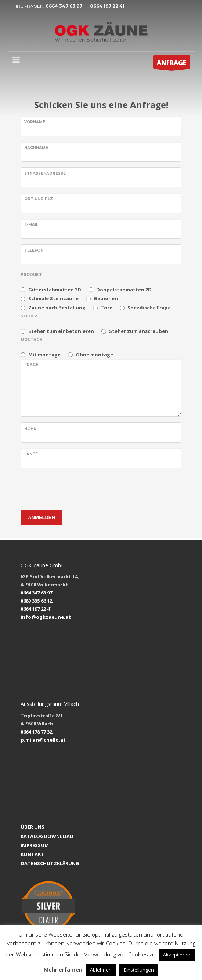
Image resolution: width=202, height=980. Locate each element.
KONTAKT (32, 854)
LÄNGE (31, 454)
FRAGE (31, 365)
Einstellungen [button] (139, 970)
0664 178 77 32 (36, 732)
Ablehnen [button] (101, 970)
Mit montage (44, 355)
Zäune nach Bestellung (57, 308)
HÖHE (30, 428)
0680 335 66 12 (36, 601)
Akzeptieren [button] (177, 955)
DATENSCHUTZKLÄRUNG (50, 863)
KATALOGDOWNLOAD (47, 836)
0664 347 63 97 (66, 6)
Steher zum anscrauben (139, 331)
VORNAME (35, 122)
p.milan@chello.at (43, 740)
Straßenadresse (45, 173)
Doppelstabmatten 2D (124, 290)
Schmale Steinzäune (53, 298)
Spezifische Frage (149, 308)
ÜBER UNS (33, 827)
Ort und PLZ (39, 199)
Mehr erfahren (63, 969)
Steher (29, 316)
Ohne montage (94, 355)
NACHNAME (36, 148)
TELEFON (34, 250)
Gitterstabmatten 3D (55, 290)
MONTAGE (31, 340)
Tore (107, 308)
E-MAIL (31, 225)
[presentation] (76, 488)
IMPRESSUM (35, 845)
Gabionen (106, 298)
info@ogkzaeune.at (46, 617)
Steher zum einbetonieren (61, 331)
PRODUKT (31, 275)
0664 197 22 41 (107, 6)
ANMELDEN (42, 517)
